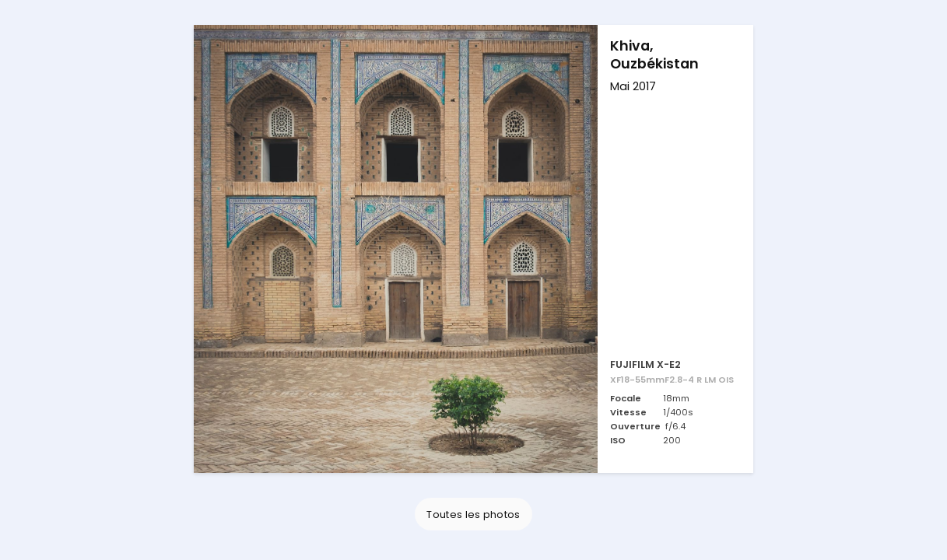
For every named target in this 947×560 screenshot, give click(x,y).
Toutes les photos (473, 514)
